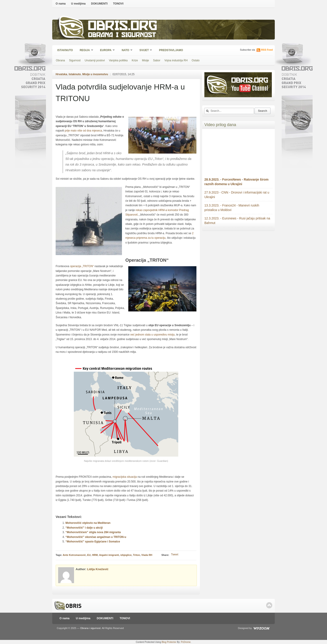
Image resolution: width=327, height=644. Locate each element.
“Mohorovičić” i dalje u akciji (84, 528)
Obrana (60, 60)
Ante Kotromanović (74, 555)
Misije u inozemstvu (95, 74)
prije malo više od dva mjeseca (83, 131)
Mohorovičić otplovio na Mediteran (88, 523)
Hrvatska (61, 74)
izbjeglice (126, 555)
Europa (106, 51)
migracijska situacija (125, 477)
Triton (137, 555)
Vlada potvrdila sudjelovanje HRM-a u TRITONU (120, 93)
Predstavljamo (171, 50)
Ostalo (196, 60)
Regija (85, 51)
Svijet (144, 51)
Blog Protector (169, 642)
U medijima (78, 4)
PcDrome (186, 642)
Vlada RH (147, 555)
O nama (61, 4)
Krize (135, 60)
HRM (95, 555)
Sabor (157, 60)
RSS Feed (267, 50)
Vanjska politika (118, 60)
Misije (145, 60)
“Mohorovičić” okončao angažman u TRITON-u (96, 537)
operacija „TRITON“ (82, 266)
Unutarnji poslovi (95, 60)
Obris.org (123, 27)
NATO (126, 51)
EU (89, 555)
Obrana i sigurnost (122, 36)
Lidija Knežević (98, 569)
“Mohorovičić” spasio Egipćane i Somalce (93, 542)
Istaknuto (65, 50)
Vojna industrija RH (176, 60)
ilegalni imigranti (109, 555)
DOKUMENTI (99, 4)
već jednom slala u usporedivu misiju (152, 335)
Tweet (175, 554)
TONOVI (118, 4)
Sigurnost (75, 60)
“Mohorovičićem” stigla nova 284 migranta (93, 532)
